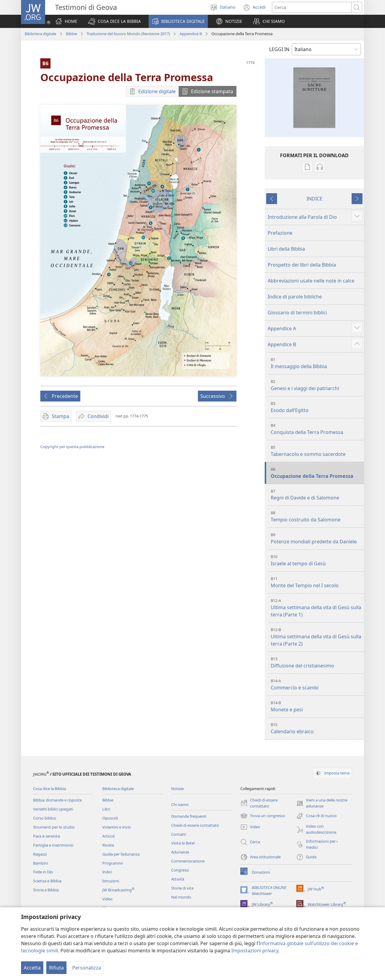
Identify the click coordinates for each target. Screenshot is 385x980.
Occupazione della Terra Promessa (317, 473)
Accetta (32, 968)
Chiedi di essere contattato (195, 825)
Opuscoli (110, 818)
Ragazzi (40, 854)
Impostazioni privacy (255, 951)
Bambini (40, 863)
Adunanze (180, 852)
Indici (107, 872)
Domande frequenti (189, 816)
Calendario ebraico (317, 728)
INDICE (314, 199)
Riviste (108, 845)
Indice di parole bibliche (295, 297)
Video (107, 899)
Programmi (112, 863)
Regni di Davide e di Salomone (317, 495)
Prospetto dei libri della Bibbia (302, 265)
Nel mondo (181, 897)
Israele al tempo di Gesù (317, 560)
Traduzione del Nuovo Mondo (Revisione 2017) (128, 34)
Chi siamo (180, 804)
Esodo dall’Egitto (317, 407)
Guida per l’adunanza (121, 854)
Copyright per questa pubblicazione (72, 447)
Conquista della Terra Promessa (317, 429)
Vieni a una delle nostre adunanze (322, 803)
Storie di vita (182, 888)
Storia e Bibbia (46, 890)
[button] (114, 21)
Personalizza (87, 968)
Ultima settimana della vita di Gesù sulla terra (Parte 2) (317, 637)
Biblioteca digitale (40, 34)
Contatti (179, 834)
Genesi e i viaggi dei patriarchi (317, 385)
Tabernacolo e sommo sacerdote (317, 451)
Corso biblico (45, 818)
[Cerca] (312, 7)
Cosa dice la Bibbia (49, 789)
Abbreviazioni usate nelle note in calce (311, 281)
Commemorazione (188, 861)
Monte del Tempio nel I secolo (317, 582)
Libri (106, 809)
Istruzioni (111, 881)
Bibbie (71, 34)
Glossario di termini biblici (297, 313)
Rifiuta (56, 968)
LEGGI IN (279, 49)
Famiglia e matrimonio (53, 845)
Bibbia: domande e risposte (57, 800)
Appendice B (191, 34)
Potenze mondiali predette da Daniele (317, 538)
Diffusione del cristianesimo (317, 662)
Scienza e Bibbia (47, 881)
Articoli (108, 836)
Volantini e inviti (117, 827)
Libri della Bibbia (286, 249)
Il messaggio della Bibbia (317, 363)
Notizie (177, 789)
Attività (178, 879)
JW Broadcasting (118, 890)
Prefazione (280, 233)
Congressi (180, 870)
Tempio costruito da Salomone (317, 516)
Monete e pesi (317, 706)
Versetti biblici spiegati (53, 809)
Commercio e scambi (317, 684)
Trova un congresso (263, 816)
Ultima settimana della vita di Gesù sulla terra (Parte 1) (317, 608)
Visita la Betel (183, 843)
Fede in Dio (43, 872)
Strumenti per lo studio (54, 827)
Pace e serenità (46, 836)
